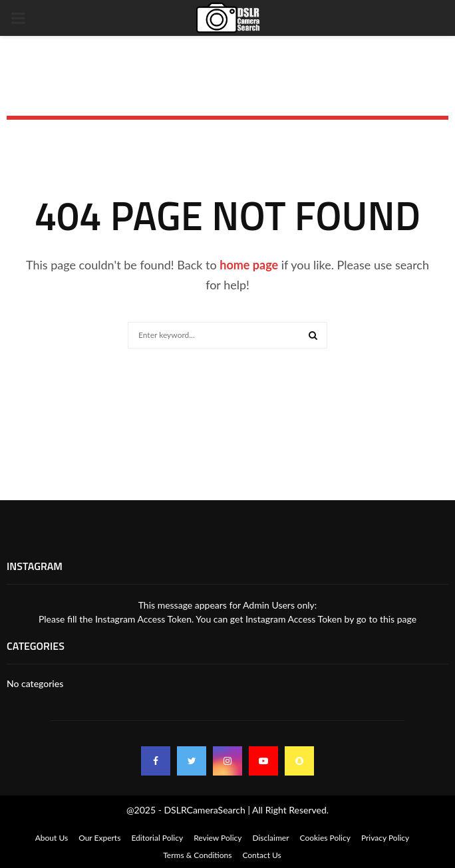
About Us (52, 838)
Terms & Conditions (197, 855)
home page (249, 265)
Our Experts (99, 838)
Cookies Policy (325, 838)
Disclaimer (270, 838)
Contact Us (261, 855)
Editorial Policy (157, 838)
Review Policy (218, 838)
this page (398, 619)
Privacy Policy (385, 838)
